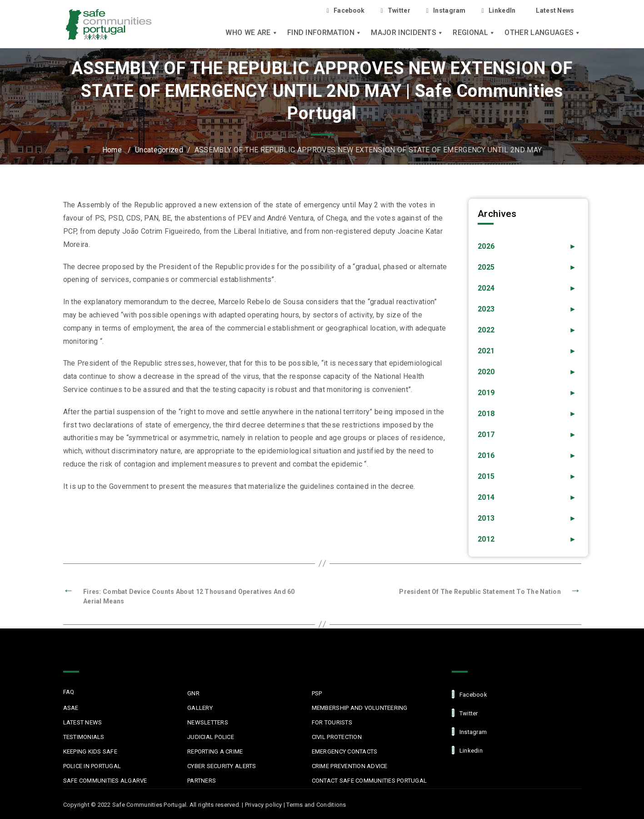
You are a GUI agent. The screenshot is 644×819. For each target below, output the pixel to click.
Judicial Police (211, 737)
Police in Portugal (92, 766)
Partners (202, 781)
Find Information (324, 33)
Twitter (395, 11)
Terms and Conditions (316, 805)
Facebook (346, 11)
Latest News (555, 10)
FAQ (69, 692)
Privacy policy (264, 805)
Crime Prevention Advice (350, 766)
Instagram (446, 11)
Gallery (200, 708)
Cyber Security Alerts (222, 766)
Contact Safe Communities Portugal (369, 781)
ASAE (71, 708)
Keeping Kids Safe (90, 751)
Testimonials (84, 737)
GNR (193, 693)
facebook (469, 694)
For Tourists (332, 722)
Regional (474, 33)
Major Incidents (407, 33)
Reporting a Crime (215, 751)
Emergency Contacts (345, 751)
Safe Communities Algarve (105, 781)
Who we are (252, 33)
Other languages (543, 33)
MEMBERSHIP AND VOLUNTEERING (360, 708)
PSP (317, 693)
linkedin (467, 750)
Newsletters (208, 722)
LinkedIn (499, 11)
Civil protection (337, 737)
